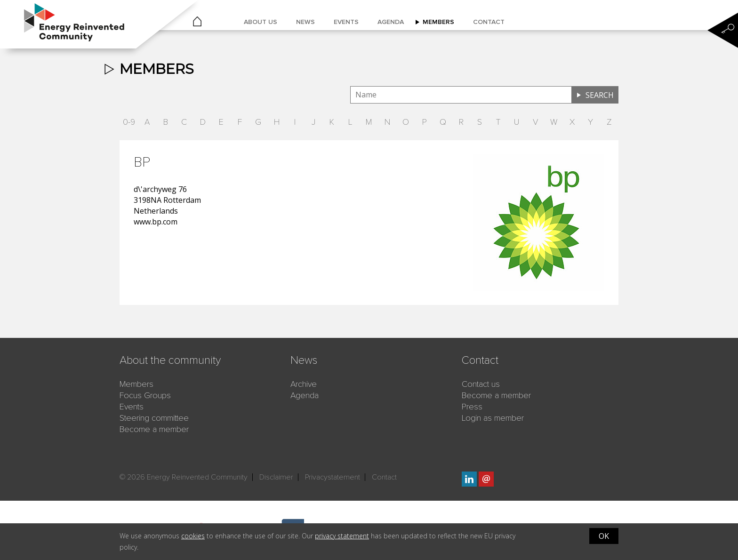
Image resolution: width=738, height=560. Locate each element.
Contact (489, 22)
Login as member (493, 418)
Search (600, 95)
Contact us (481, 384)
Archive (304, 384)
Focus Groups (145, 395)
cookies (193, 536)
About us (261, 22)
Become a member (154, 429)
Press (472, 407)
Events (346, 22)
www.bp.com (156, 222)
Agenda (391, 22)
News (305, 22)
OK (604, 536)
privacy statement (342, 536)
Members (438, 22)
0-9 (129, 122)
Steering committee (154, 418)
